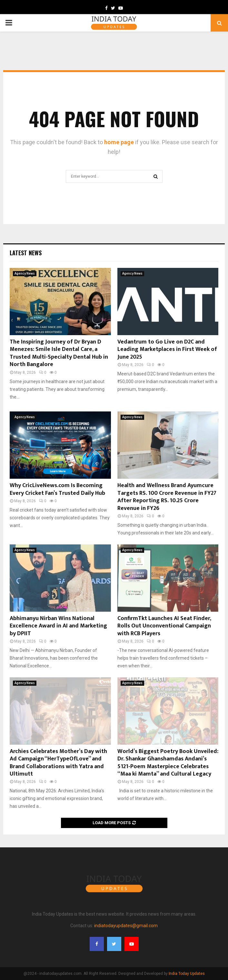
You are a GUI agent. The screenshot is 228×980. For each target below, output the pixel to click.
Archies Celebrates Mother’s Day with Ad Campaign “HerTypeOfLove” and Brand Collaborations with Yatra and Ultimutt (58, 763)
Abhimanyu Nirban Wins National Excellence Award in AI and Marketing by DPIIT (58, 626)
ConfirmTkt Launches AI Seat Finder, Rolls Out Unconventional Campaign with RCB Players (164, 626)
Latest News (26, 253)
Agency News (25, 273)
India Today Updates (187, 974)
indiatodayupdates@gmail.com (126, 926)
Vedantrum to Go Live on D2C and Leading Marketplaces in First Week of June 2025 (167, 349)
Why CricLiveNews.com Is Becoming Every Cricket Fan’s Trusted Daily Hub (57, 489)
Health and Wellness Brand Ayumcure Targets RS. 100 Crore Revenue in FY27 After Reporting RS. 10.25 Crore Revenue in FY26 (167, 497)
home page (119, 142)
